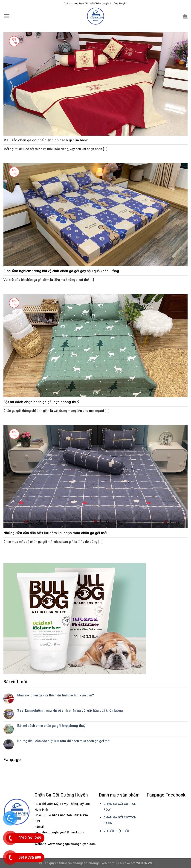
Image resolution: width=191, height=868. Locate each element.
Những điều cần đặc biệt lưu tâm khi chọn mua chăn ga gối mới (64, 741)
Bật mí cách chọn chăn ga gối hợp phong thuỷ (51, 726)
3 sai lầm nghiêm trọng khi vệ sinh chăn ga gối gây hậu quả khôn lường (70, 710)
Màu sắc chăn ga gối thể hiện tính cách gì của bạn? (56, 695)
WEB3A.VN (144, 863)
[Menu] (7, 16)
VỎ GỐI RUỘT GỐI (116, 831)
